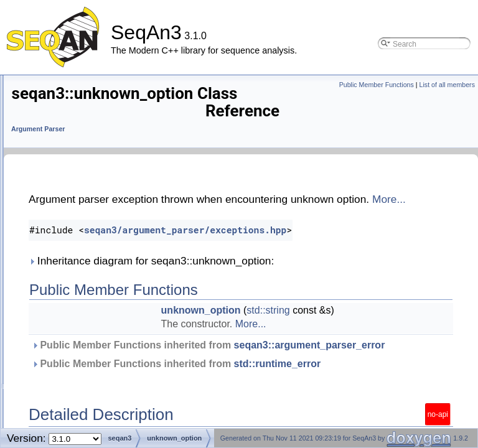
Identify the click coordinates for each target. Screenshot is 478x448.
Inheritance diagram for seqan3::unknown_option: (307, 271)
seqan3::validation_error (86, 292)
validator (57, 309)
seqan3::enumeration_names (95, 376)
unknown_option (310, 321)
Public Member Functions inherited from (287, 362)
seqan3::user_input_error (87, 275)
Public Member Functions (377, 85)
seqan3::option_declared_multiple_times (115, 141)
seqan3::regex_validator (85, 191)
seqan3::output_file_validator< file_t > (110, 175)
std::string (377, 321)
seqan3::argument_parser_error (263, 369)
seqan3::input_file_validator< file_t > (107, 107)
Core (54, 393)
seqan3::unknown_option (87, 259)
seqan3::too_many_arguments (97, 242)
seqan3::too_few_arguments (93, 225)
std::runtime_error (231, 402)
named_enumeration (79, 124)
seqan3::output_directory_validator (105, 158)
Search (58, 427)
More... (283, 210)
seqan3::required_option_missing (102, 208)
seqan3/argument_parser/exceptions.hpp (341, 240)
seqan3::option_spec (79, 343)
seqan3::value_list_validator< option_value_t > (126, 326)
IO (49, 410)
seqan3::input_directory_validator (102, 91)
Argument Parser (194, 121)
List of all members (447, 85)
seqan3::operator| (73, 359)
